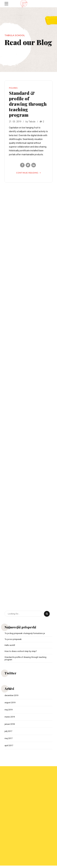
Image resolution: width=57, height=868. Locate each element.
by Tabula (30, 122)
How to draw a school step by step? (21, 652)
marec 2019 (10, 719)
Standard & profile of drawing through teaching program (28, 104)
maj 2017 (9, 741)
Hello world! (10, 646)
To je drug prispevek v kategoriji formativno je (26, 633)
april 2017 (9, 748)
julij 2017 (9, 733)
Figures (13, 88)
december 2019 (12, 696)
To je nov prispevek (14, 639)
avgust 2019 (10, 704)
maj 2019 (9, 711)
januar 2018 (10, 726)
